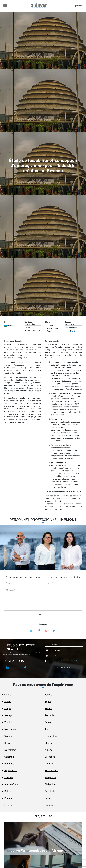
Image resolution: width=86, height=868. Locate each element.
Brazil (7, 743)
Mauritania (10, 729)
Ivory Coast (10, 750)
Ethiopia (9, 805)
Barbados (50, 757)
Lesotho (49, 764)
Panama (9, 798)
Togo (47, 729)
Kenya (8, 708)
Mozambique (52, 771)
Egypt (48, 702)
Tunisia (48, 695)
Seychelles (51, 791)
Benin (7, 702)
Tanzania (49, 715)
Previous (6, 550)
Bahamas (9, 764)
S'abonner (64, 667)
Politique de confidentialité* (70, 661)
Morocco (49, 743)
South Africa (11, 784)
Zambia (8, 722)
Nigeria (49, 750)
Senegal (9, 715)
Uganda (8, 736)
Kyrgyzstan (51, 736)
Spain (48, 722)
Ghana (8, 695)
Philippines (51, 777)
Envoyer (43, 615)
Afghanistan (11, 771)
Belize (8, 791)
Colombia (9, 757)
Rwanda (10, 326)
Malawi (48, 708)
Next (80, 550)
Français (79, 6)
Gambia (49, 805)
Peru (47, 798)
